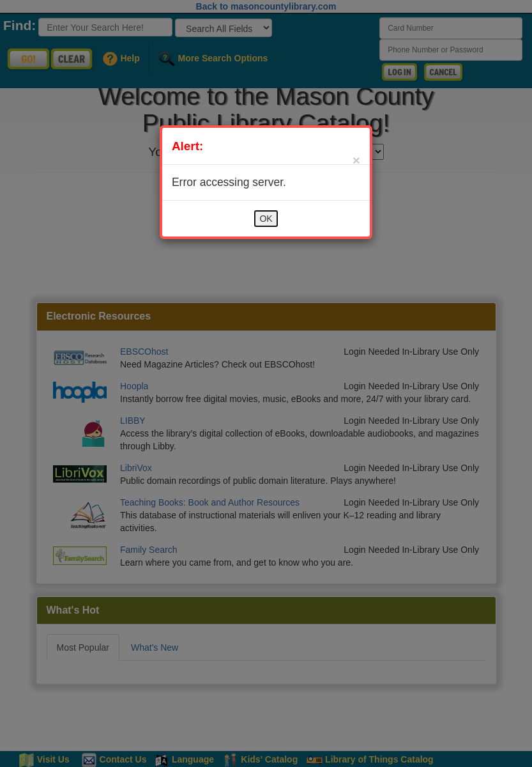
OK (266, 219)
